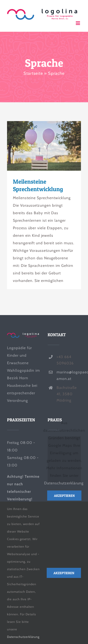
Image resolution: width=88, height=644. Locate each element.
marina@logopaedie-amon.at (69, 375)
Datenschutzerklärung (64, 483)
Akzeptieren (64, 496)
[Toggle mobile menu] (78, 23)
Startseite (33, 73)
